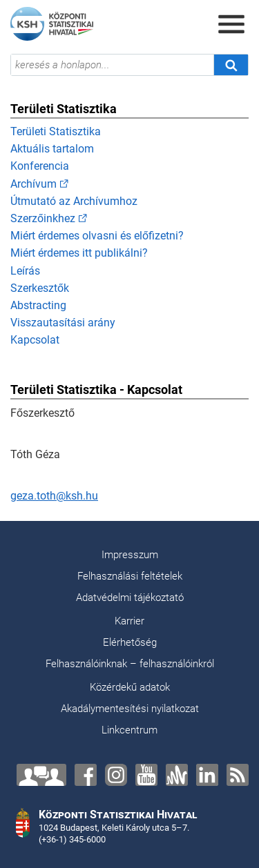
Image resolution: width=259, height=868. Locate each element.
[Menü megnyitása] (231, 24)
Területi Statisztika (56, 131)
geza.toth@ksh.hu (54, 496)
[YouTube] (146, 775)
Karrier (129, 621)
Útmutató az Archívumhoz (74, 201)
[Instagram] (116, 775)
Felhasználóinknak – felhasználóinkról (130, 664)
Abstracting (38, 305)
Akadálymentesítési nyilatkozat (130, 709)
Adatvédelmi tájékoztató (130, 598)
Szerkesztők (40, 288)
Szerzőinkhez (43, 218)
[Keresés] (231, 65)
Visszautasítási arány (63, 323)
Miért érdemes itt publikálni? (79, 253)
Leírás (25, 271)
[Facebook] (86, 775)
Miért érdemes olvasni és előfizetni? (97, 236)
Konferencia (40, 166)
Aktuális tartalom (52, 149)
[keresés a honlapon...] (112, 65)
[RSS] (238, 775)
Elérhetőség (130, 642)
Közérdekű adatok (130, 687)
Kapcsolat (35, 340)
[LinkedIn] (207, 775)
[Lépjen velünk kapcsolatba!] (41, 775)
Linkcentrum (129, 730)
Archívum (33, 184)
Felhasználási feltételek (130, 576)
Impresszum (130, 555)
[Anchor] (177, 775)
